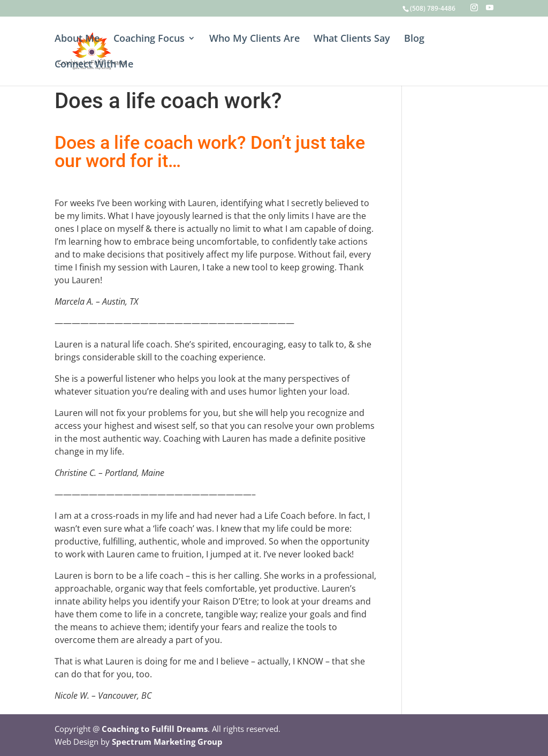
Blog (414, 39)
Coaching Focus (149, 39)
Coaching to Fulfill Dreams (155, 729)
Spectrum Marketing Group (167, 742)
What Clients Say (352, 39)
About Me (77, 39)
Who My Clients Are (254, 39)
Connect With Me (94, 65)
